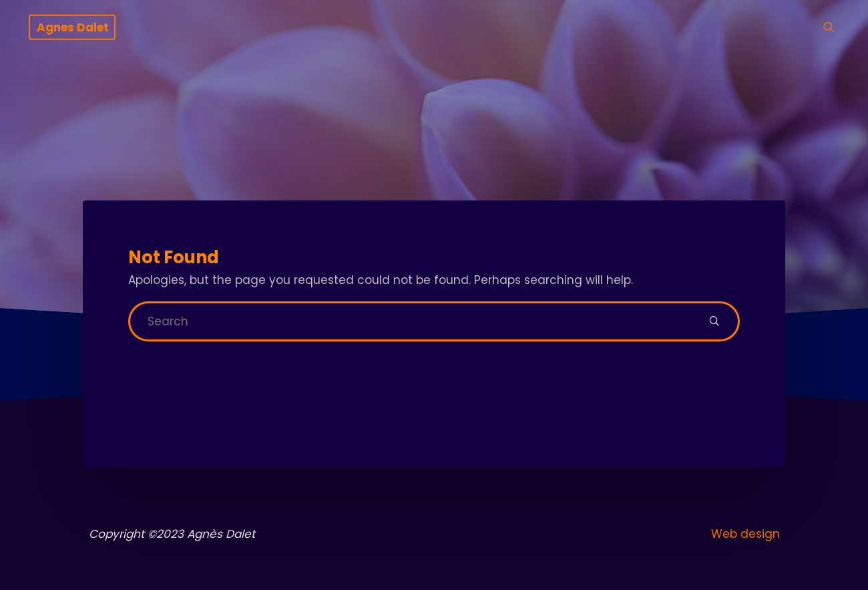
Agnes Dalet (73, 27)
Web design (745, 534)
